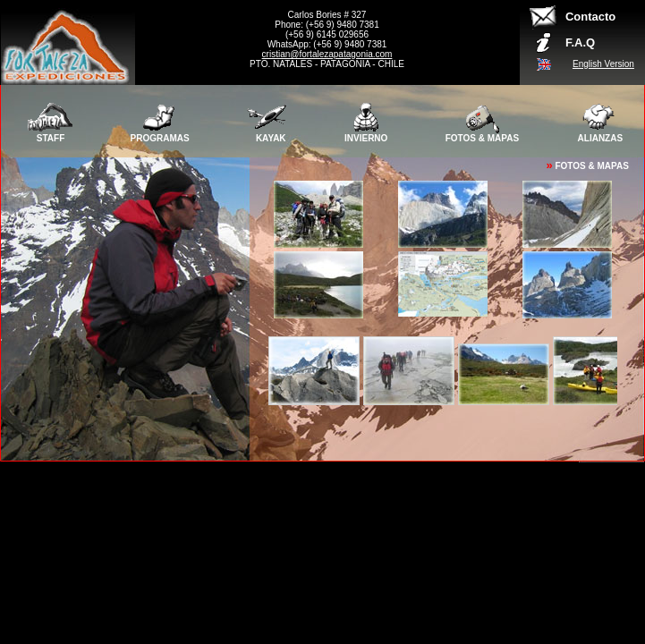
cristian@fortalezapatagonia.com (327, 54)
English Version (603, 64)
